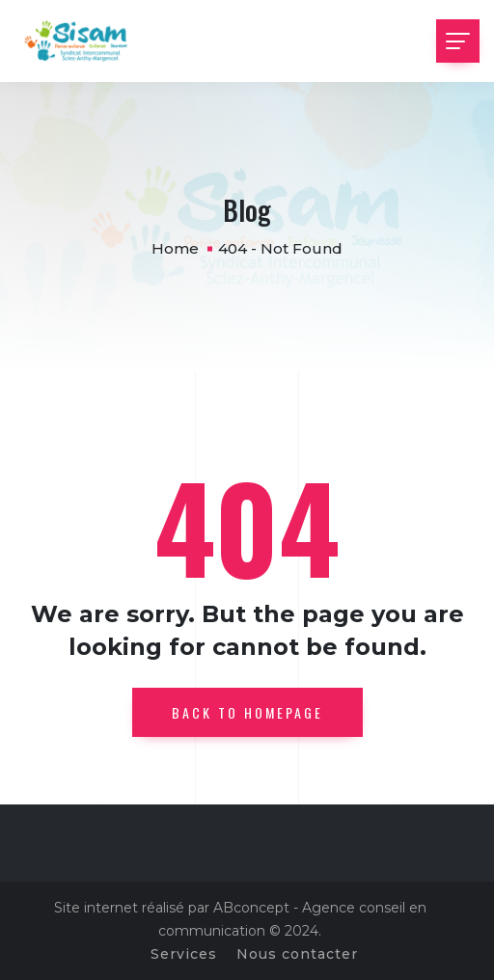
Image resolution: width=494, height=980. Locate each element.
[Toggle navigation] (458, 41)
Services (184, 954)
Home (175, 248)
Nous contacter (297, 954)
